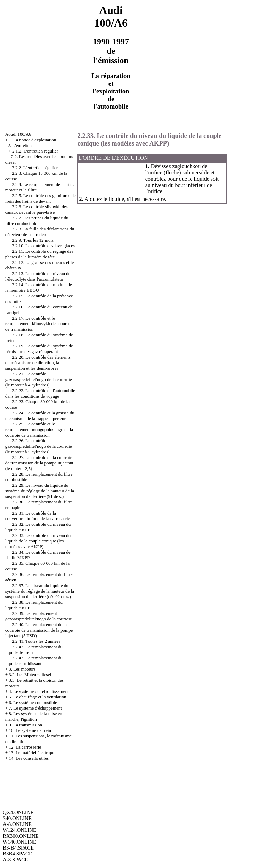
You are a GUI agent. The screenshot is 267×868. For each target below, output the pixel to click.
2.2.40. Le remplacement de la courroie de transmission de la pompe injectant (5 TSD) (39, 630)
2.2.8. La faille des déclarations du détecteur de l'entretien (40, 232)
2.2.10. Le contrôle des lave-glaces (43, 246)
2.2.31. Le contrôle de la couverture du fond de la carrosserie (38, 516)
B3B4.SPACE (17, 854)
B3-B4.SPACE (18, 848)
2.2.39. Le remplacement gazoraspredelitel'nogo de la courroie (39, 616)
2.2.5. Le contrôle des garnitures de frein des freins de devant (41, 198)
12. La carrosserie (25, 747)
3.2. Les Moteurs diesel (30, 675)
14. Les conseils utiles (29, 758)
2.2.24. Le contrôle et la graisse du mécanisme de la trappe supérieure (40, 416)
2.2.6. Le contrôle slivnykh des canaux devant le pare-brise (37, 209)
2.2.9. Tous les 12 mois (33, 240)
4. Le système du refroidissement (39, 691)
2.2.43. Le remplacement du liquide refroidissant (34, 661)
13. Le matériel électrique (32, 753)
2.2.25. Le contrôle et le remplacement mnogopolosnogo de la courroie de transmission (39, 429)
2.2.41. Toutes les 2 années (36, 641)
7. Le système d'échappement (35, 708)
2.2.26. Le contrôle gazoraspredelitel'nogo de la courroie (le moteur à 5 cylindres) (39, 446)
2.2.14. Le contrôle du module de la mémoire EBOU (39, 287)
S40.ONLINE (17, 818)
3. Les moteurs (22, 669)
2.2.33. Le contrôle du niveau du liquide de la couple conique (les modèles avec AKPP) (38, 541)
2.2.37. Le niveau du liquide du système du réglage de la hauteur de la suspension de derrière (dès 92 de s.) (40, 591)
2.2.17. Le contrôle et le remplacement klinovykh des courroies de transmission (40, 324)
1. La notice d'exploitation (32, 140)
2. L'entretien (20, 145)
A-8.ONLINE (17, 824)
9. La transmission (25, 725)
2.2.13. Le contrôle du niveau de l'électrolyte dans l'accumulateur (38, 276)
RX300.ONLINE (21, 836)
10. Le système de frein (30, 730)
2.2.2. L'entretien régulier (35, 168)
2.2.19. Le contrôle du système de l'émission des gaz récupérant (39, 349)
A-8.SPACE (15, 860)
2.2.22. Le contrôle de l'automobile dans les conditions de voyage (40, 393)
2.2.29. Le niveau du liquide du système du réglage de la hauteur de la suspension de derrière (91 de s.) (40, 491)
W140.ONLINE (19, 842)
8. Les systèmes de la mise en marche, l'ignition (34, 716)
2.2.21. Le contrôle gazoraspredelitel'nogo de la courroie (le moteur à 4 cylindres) (39, 379)
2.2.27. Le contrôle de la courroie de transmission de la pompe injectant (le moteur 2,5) (39, 463)
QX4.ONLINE (18, 812)
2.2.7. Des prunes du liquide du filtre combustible (37, 221)
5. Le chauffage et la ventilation (37, 697)
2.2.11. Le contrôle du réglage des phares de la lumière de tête (39, 254)
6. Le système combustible (33, 702)
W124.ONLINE (19, 830)
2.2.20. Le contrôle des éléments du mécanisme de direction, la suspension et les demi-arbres (38, 363)
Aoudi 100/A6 (18, 134)
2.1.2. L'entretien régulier (35, 151)
